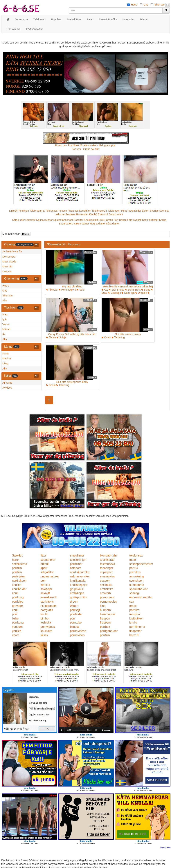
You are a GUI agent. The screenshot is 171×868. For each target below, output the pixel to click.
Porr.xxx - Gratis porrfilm (85, 149)
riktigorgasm (49, 606)
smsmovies (107, 576)
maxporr (135, 614)
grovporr (18, 606)
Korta (5, 354)
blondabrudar (109, 556)
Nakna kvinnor (44, 220)
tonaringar (107, 568)
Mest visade (9, 262)
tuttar (133, 560)
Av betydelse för (12, 251)
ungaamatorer (50, 576)
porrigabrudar (109, 631)
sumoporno (137, 585)
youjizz (17, 631)
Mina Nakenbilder (131, 211)
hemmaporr (107, 614)
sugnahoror (48, 560)
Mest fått (7, 267)
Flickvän (52, 290)
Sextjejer (71, 214)
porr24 (134, 568)
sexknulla (106, 585)
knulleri (17, 585)
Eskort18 (103, 214)
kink (102, 606)
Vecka (6, 324)
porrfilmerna (137, 627)
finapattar (135, 631)
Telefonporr (114, 211)
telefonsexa (107, 564)
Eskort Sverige (150, 211)
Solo (81, 290)
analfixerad (107, 560)
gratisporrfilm (78, 597)
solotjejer (46, 589)
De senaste (9, 257)
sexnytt (45, 593)
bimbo (45, 618)
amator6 (105, 593)
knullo (44, 614)
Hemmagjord (67, 290)
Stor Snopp (117, 290)
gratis (133, 606)
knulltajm (46, 631)
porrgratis (47, 610)
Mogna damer (98, 224)
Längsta (7, 271)
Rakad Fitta (126, 220)
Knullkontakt (91, 220)
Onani (106, 337)
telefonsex (136, 556)
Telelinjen (24, 211)
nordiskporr (19, 581)
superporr (106, 572)
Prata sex (73, 211)
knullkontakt (78, 581)
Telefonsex (51, 211)
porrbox (105, 627)
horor (16, 560)
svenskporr (136, 581)
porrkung (18, 597)
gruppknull (77, 589)
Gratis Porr (112, 220)
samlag (134, 593)
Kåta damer (113, 224)
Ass (105, 290)
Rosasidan (82, 214)
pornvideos (48, 627)
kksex (44, 635)
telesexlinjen (78, 560)
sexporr (105, 581)
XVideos (7, 388)
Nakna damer (81, 224)
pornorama (107, 597)
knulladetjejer (79, 585)
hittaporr (75, 568)
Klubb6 (93, 214)
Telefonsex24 (99, 211)
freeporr (105, 618)
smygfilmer (77, 556)
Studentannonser (63, 220)
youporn (17, 627)
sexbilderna (20, 564)
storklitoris (47, 602)
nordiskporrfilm (80, 572)
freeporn (105, 623)
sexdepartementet (141, 564)
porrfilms (135, 572)
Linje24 (13, 211)
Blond (146, 290)
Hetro (134, 5)
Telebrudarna (37, 211)
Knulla (163, 220)
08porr (74, 606)
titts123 (26, 234)
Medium (7, 358)
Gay (146, 5)
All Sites (7, 383)
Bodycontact (116, 214)
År (4, 334)
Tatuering (118, 337)
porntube (76, 623)
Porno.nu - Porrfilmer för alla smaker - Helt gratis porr (86, 145)
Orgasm (141, 293)
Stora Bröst (133, 290)
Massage (115, 293)
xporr (15, 635)
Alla (4, 300)
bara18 (134, 635)
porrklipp (18, 602)
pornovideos (78, 631)
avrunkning (136, 576)
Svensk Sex (140, 220)
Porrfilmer (153, 220)
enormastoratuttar (141, 597)
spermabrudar (138, 589)
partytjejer (19, 576)
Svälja (61, 337)
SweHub (18, 556)
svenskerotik (49, 597)
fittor (43, 556)
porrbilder (76, 614)
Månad (6, 329)
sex (132, 602)
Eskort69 (30, 220)
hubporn (105, 610)
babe (15, 618)
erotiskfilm (107, 589)
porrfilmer (76, 564)
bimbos (75, 627)
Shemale (160, 5)
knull (15, 593)
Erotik (102, 220)
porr (43, 581)
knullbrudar (19, 589)
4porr (44, 568)
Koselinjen (85, 211)
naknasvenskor (80, 576)
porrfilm (17, 568)
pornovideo (77, 635)
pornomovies (108, 602)
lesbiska (46, 623)
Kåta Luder (18, 220)
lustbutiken (136, 618)
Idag (5, 314)
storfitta (45, 585)
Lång (5, 363)
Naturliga (128, 293)
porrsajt (75, 610)
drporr (74, 602)
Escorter (78, 220)
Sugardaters (66, 224)
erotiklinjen (77, 593)
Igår (5, 319)
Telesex (63, 211)
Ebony (51, 337)
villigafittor (47, 572)
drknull (45, 564)
